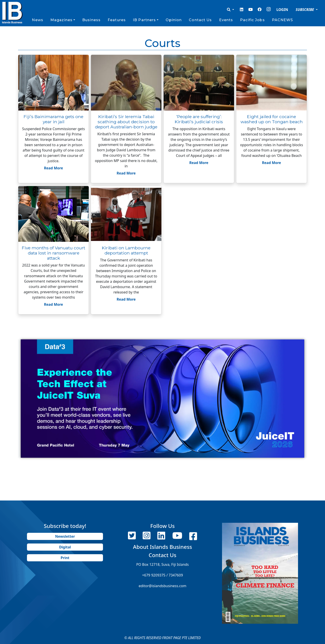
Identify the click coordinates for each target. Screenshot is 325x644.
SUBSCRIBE (305, 10)
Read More (53, 168)
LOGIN (282, 10)
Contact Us (200, 20)
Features (117, 20)
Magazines (61, 20)
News (37, 20)
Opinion (174, 20)
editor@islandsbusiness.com (162, 586)
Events (226, 20)
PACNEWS (283, 20)
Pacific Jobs (252, 20)
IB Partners (144, 20)
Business (91, 20)
